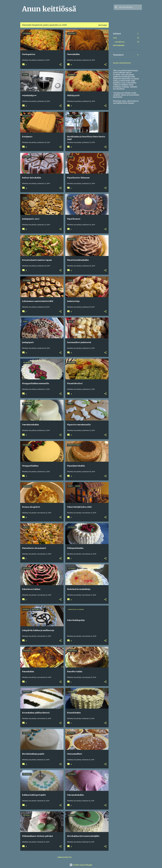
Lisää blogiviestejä (64, 857)
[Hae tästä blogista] (130, 7)
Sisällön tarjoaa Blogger (81, 865)
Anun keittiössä (49, 9)
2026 (115, 38)
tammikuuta (120, 42)
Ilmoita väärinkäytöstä (122, 63)
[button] (60, 65)
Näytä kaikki (103, 25)
